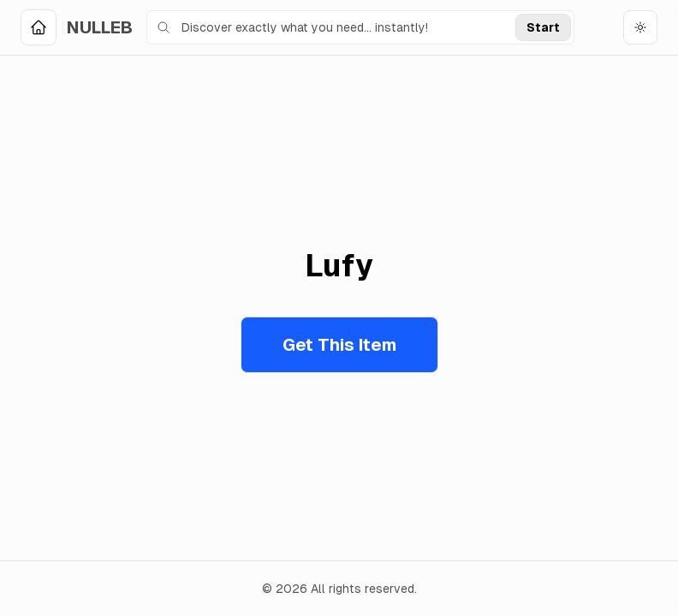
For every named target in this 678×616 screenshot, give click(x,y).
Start (543, 27)
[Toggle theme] (640, 27)
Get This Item (339, 345)
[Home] (77, 27)
